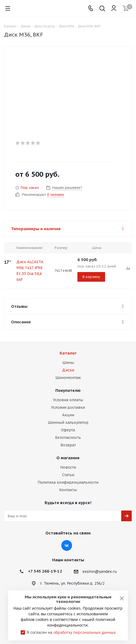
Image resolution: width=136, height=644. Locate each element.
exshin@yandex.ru (100, 571)
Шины (68, 363)
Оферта (68, 430)
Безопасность (68, 437)
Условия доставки (68, 407)
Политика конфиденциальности (68, 482)
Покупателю (68, 390)
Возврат (68, 445)
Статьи (68, 475)
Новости (68, 467)
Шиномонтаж (68, 378)
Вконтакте (67, 545)
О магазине (68, 458)
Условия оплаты (68, 400)
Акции (68, 415)
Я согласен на (71, 632)
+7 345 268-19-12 (45, 571)
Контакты (68, 490)
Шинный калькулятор (68, 422)
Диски (68, 370)
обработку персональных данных (85, 632)
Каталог (68, 353)
